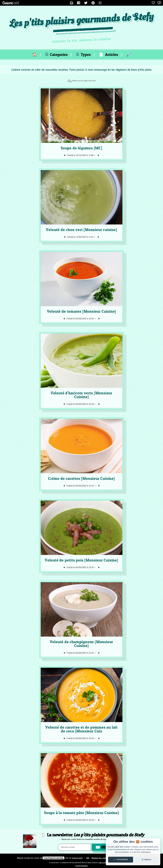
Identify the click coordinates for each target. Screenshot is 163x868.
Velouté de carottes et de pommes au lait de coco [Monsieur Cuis (81, 729)
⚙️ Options (146, 860)
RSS (88, 858)
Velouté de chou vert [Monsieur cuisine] (81, 230)
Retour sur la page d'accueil (84, 81)
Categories (56, 54)
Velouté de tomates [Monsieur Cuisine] (82, 311)
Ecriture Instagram (81, 866)
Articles (108, 54)
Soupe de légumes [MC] (81, 148)
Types (83, 54)
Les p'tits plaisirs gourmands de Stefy (81, 20)
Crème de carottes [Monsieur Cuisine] (81, 478)
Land (77, 858)
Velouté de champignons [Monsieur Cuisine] (82, 644)
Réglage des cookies (100, 858)
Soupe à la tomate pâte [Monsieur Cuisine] (81, 813)
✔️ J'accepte (121, 860)
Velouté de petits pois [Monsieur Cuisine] (81, 560)
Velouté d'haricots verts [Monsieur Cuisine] (81, 395)
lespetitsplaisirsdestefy (53, 858)
